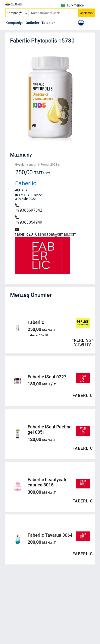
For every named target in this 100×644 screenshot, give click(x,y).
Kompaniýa (15, 23)
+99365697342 (29, 208)
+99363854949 (29, 220)
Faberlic (26, 183)
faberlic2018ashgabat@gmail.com (46, 232)
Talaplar (48, 23)
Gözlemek (87, 13)
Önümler (33, 23)
